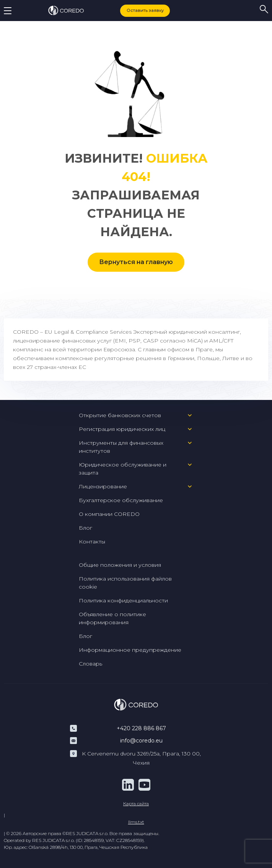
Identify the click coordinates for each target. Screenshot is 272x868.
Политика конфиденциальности (123, 600)
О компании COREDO (109, 514)
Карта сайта (136, 804)
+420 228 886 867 (141, 728)
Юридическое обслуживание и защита (123, 469)
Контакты (92, 542)
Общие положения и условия (120, 565)
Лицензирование (103, 486)
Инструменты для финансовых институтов (121, 447)
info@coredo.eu (141, 741)
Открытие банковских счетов (120, 415)
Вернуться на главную (136, 262)
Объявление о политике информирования (112, 618)
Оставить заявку (145, 10)
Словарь (90, 664)
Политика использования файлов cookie (125, 583)
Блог (86, 528)
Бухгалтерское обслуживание (121, 500)
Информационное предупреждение (130, 650)
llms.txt (136, 822)
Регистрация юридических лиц (122, 429)
